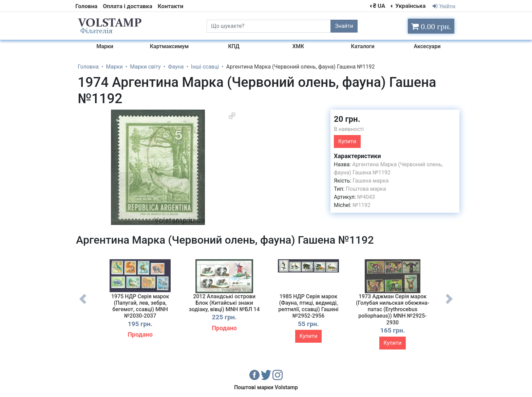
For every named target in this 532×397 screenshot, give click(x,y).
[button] (232, 116)
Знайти (344, 26)
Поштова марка (366, 189)
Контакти (170, 6)
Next (449, 304)
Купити (347, 141)
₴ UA (379, 6)
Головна (86, 6)
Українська (410, 6)
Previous (83, 304)
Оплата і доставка (128, 6)
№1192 (361, 205)
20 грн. (347, 119)
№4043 (366, 197)
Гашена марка (370, 181)
